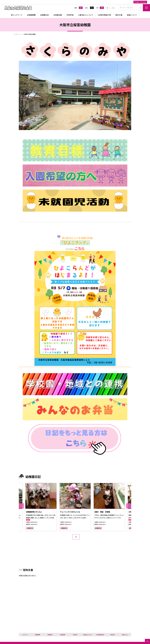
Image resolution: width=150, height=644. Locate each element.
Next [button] (129, 506)
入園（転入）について (86, 15)
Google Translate (140, 2)
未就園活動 (58, 15)
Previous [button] (21, 506)
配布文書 (119, 15)
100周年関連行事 (104, 15)
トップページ (18, 15)
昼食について (132, 15)
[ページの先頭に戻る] (147, 641)
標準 (102, 8)
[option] (41, 507)
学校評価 (70, 15)
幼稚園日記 (44, 15)
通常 (81, 8)
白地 (86, 8)
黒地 (92, 8)
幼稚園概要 (31, 15)
